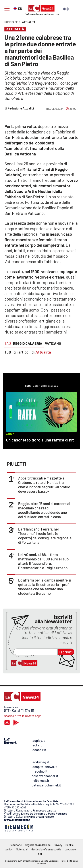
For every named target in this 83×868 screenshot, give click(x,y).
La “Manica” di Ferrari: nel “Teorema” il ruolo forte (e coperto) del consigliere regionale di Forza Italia (45, 536)
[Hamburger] (7, 9)
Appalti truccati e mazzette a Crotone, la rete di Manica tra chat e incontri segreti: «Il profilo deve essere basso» (44, 485)
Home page (11, 22)
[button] (73, 24)
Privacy (58, 845)
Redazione (16, 845)
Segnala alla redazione (38, 845)
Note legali (22, 849)
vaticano (53, 343)
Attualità (29, 22)
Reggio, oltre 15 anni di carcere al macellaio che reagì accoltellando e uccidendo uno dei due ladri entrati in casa (44, 510)
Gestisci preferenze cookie (46, 849)
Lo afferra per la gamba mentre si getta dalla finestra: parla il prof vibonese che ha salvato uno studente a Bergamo (45, 587)
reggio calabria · (28, 343)
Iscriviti (66, 652)
